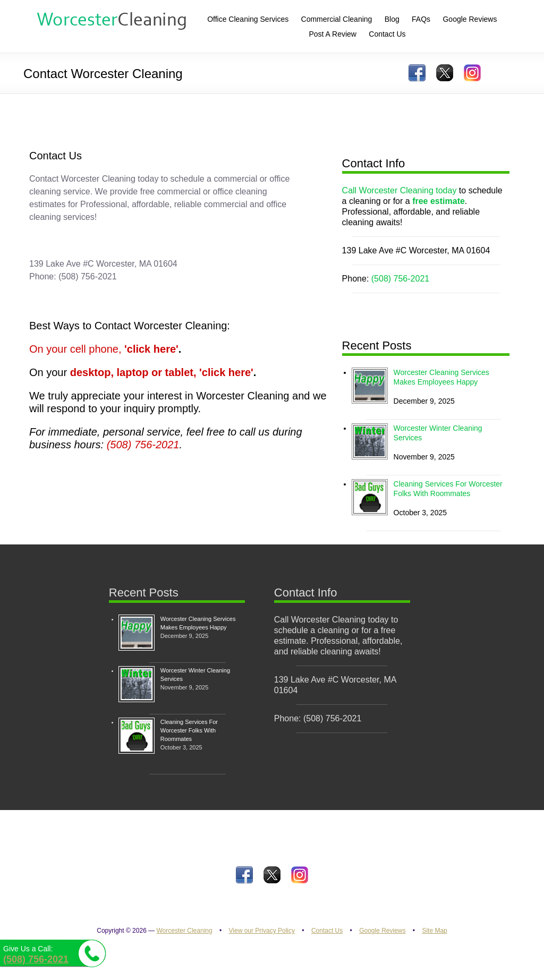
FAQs (421, 19)
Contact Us (327, 931)
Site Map (434, 931)
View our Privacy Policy (262, 931)
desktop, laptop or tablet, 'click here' (162, 372)
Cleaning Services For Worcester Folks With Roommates (189, 730)
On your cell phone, (104, 349)
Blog (392, 19)
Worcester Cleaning (184, 931)
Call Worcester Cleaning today (399, 190)
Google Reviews (382, 931)
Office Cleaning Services (248, 19)
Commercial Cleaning (337, 19)
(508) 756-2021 (143, 445)
